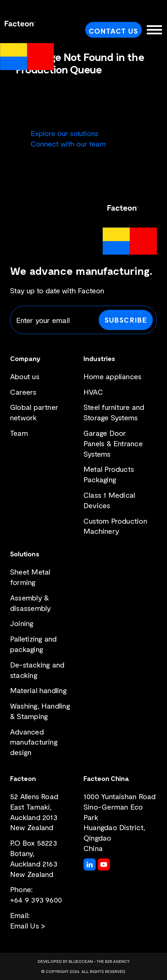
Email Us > (28, 925)
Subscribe (126, 320)
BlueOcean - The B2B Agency (99, 961)
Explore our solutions (64, 133)
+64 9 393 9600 (36, 900)
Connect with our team (68, 143)
